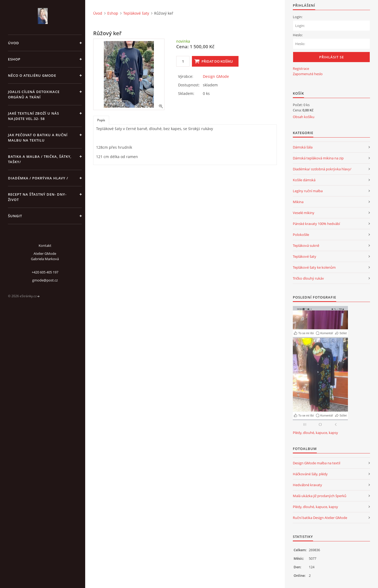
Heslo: (298, 35)
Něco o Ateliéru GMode (32, 75)
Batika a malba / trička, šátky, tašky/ (40, 159)
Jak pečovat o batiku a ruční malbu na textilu (38, 138)
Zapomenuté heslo (308, 74)
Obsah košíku (304, 117)
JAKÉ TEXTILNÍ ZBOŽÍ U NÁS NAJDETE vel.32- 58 (34, 116)
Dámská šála (303, 147)
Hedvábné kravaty (307, 485)
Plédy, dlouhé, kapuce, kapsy (315, 433)
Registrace (301, 69)
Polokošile (301, 235)
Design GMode (216, 76)
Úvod (14, 43)
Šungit (15, 216)
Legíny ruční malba (308, 191)
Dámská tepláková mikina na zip (318, 158)
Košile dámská (304, 180)
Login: (298, 17)
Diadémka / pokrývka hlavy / (38, 178)
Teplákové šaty (136, 13)
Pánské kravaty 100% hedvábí (316, 224)
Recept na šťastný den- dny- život (37, 197)
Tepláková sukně (306, 245)
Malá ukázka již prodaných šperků (320, 496)
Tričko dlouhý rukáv (308, 278)
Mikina (298, 202)
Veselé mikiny (304, 213)
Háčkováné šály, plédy (310, 474)
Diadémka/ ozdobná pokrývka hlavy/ (322, 169)
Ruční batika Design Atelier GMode (320, 518)
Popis (101, 120)
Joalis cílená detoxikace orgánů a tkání (34, 94)
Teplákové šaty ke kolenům (314, 267)
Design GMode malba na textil (317, 463)
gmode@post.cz (45, 280)
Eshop (14, 59)
